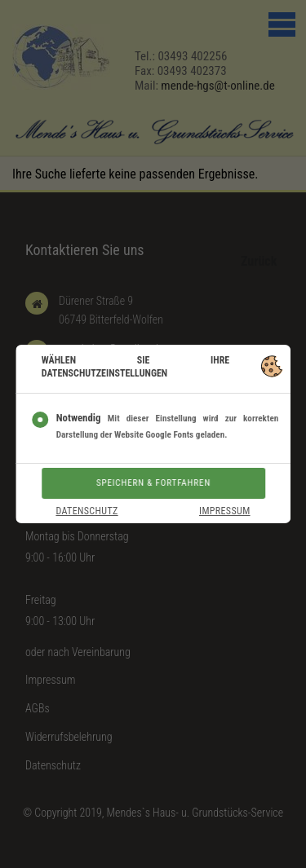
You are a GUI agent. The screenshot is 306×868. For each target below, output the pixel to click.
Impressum (225, 511)
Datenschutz (86, 511)
